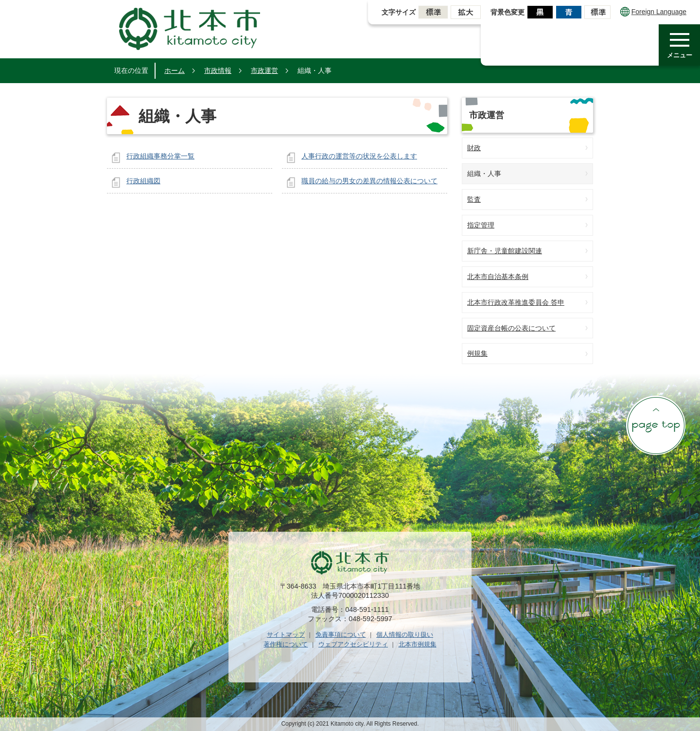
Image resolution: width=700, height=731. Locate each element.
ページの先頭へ (656, 425)
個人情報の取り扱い (405, 635)
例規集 (477, 353)
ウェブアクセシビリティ (353, 644)
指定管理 (481, 225)
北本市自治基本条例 (498, 277)
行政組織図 (143, 181)
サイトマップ (286, 635)
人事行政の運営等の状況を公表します (359, 156)
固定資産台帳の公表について (511, 328)
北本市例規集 (418, 644)
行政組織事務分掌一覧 (160, 156)
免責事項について (341, 635)
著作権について (286, 644)
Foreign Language (653, 12)
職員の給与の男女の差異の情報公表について (369, 181)
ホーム (175, 70)
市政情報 (218, 70)
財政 (474, 148)
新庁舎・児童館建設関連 (505, 251)
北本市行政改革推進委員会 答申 (516, 302)
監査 (474, 199)
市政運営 (264, 70)
